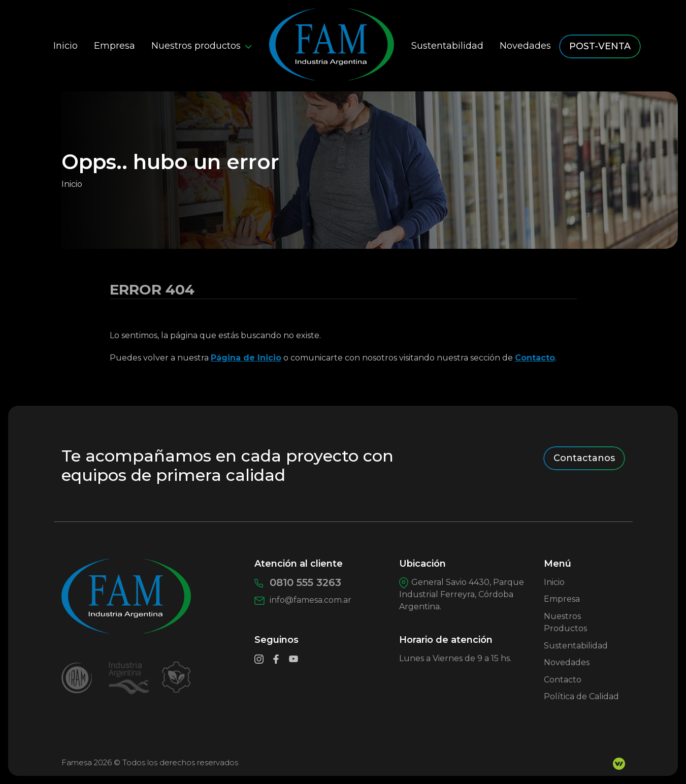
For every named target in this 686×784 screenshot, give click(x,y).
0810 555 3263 (298, 582)
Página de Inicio (246, 358)
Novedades (525, 46)
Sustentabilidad (447, 46)
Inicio (66, 46)
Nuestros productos (202, 46)
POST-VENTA (600, 46)
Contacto (535, 358)
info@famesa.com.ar (303, 600)
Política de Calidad (581, 696)
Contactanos (584, 458)
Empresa (115, 46)
